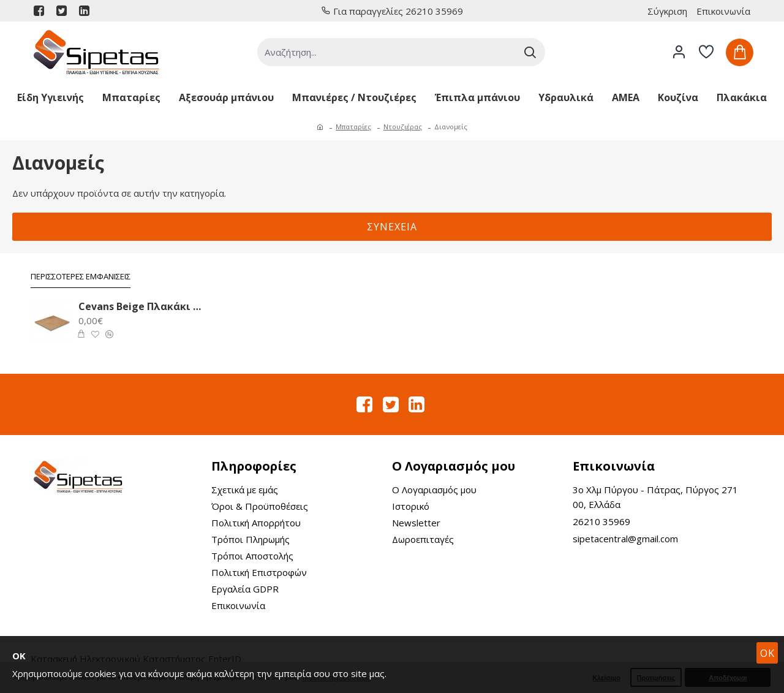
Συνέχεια (392, 227)
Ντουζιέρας (403, 127)
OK (767, 653)
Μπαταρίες (353, 127)
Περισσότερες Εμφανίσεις (81, 277)
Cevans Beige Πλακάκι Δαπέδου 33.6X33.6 (140, 307)
